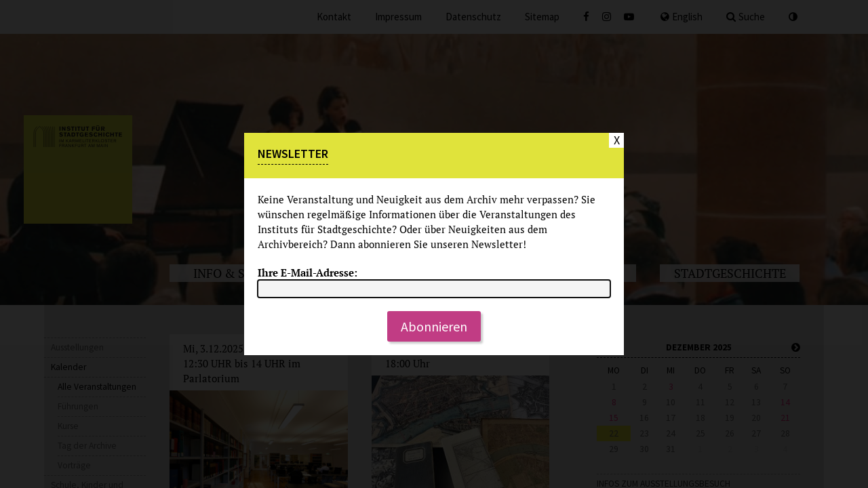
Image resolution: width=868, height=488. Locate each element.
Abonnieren (434, 326)
